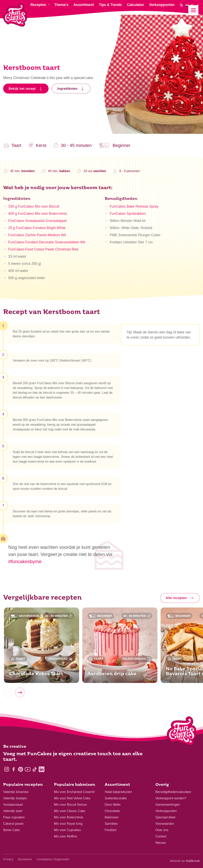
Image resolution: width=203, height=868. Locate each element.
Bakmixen (112, 817)
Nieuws (161, 843)
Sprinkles (111, 824)
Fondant (111, 830)
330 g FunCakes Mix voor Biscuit (34, 209)
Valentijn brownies (16, 792)
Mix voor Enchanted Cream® (74, 792)
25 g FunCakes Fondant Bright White (37, 230)
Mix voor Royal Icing (68, 824)
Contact (161, 836)
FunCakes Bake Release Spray (134, 209)
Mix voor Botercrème (69, 817)
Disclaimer (25, 859)
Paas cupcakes (14, 817)
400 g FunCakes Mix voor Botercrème (38, 216)
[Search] (181, 5)
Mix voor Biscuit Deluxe (70, 805)
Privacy (8, 859)
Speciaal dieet (165, 817)
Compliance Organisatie (53, 859)
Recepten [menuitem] (38, 5)
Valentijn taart (13, 811)
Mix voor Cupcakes (67, 830)
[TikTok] (35, 769)
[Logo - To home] (182, 732)
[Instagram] (7, 769)
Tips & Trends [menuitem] (110, 5)
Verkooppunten (166, 811)
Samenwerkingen (168, 805)
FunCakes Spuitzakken (128, 216)
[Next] (20, 694)
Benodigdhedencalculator (173, 792)
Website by (185, 861)
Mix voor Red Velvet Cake (72, 798)
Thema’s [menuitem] (61, 5)
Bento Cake (11, 830)
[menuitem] (193, 5)
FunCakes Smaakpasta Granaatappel (37, 223)
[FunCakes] (15, 15)
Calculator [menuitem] (135, 5)
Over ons (162, 830)
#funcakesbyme (25, 561)
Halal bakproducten (118, 792)
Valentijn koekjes (15, 798)
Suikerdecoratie (116, 798)
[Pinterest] (21, 769)
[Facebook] (14, 769)
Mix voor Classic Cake (70, 811)
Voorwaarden (165, 824)
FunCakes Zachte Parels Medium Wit (37, 237)
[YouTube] (28, 769)
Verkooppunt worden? (171, 798)
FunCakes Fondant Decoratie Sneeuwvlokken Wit (47, 245)
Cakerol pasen (13, 824)
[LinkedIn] (42, 769)
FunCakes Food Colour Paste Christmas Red (43, 252)
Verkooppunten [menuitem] (162, 5)
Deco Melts (113, 805)
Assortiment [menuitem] (84, 5)
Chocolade (112, 811)
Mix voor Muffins (65, 836)
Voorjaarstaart (13, 805)
